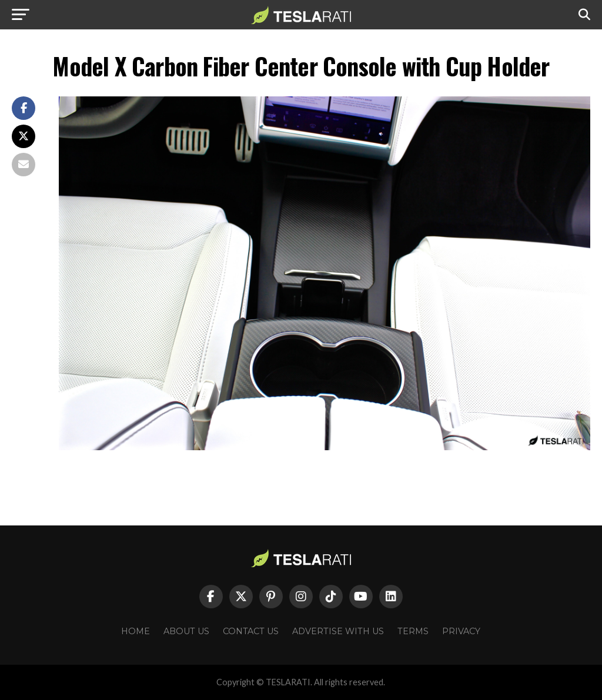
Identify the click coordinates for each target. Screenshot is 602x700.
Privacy (461, 631)
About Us (186, 631)
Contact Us (251, 631)
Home (136, 631)
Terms (413, 631)
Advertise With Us (338, 631)
